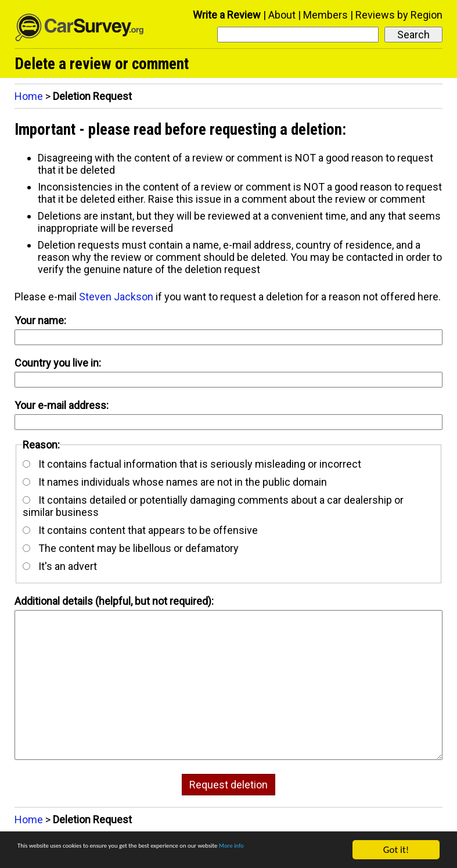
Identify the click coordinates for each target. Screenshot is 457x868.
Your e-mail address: (62, 405)
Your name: (40, 320)
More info (37, 855)
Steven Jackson (116, 297)
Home (29, 96)
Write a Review (227, 15)
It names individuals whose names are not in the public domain (175, 482)
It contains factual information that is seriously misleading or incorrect (192, 464)
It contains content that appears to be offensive (140, 530)
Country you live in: (58, 363)
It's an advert (60, 566)
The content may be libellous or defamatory (131, 548)
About (282, 15)
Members (325, 15)
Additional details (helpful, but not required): (114, 601)
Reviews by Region (399, 15)
